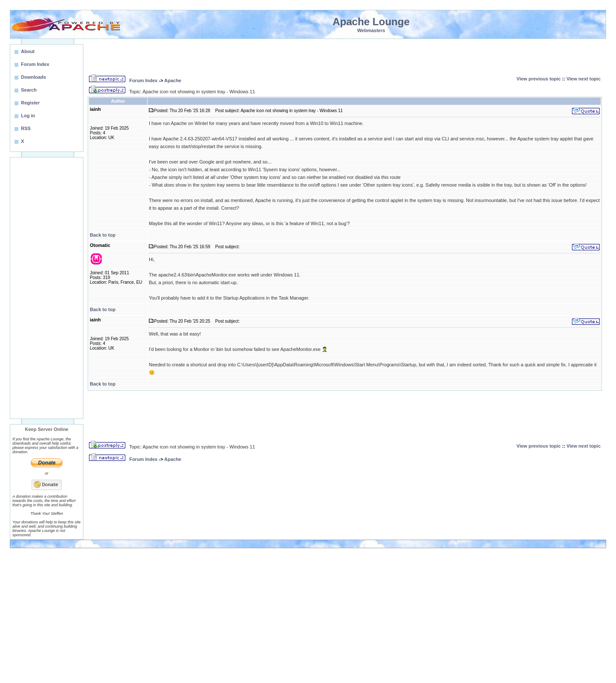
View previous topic (539, 79)
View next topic (583, 79)
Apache (173, 80)
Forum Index (143, 80)
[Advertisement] (47, 288)
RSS (26, 128)
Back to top (103, 235)
